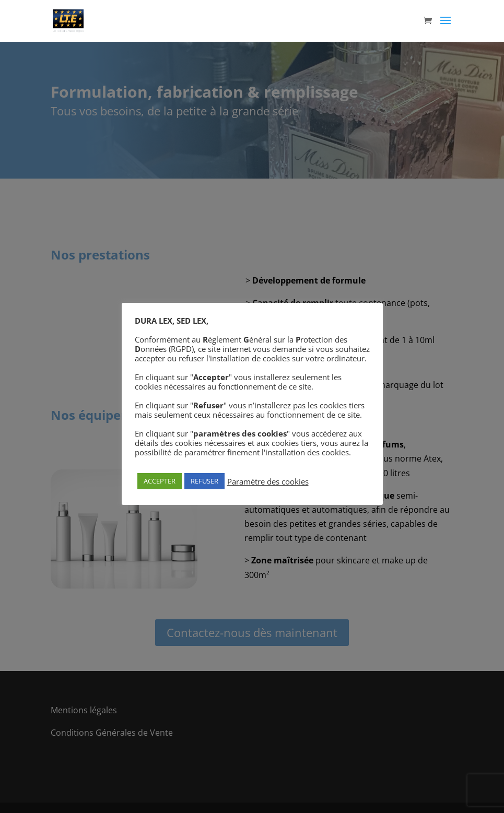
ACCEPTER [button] (160, 481)
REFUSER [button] (204, 481)
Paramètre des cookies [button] (268, 481)
